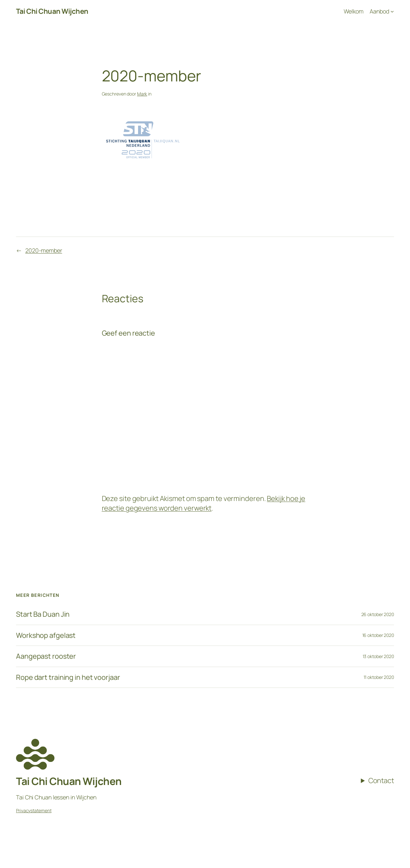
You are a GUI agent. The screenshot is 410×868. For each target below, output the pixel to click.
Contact (381, 780)
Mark (142, 94)
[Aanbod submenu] (382, 11)
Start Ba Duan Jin (43, 614)
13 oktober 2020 (378, 656)
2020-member (44, 250)
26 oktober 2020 (378, 614)
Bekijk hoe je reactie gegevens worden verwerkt (204, 503)
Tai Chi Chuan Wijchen (52, 11)
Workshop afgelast (46, 635)
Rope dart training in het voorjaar (68, 677)
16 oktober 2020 (378, 635)
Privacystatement (34, 810)
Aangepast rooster (46, 656)
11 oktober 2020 (379, 677)
